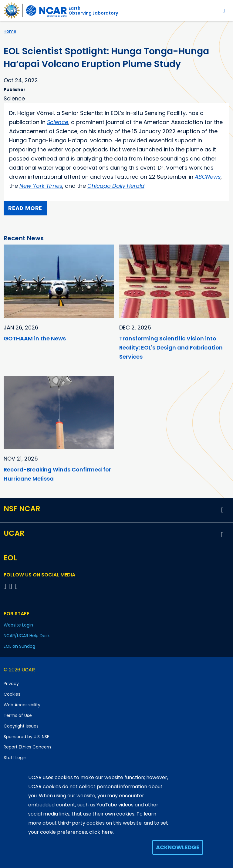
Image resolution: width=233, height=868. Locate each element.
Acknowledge (178, 847)
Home (10, 31)
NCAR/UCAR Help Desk (27, 636)
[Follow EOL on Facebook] (6, 586)
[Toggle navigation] (224, 10)
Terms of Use (18, 715)
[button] (222, 510)
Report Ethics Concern (27, 747)
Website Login (18, 625)
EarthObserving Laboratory (93, 11)
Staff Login (15, 758)
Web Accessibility (22, 705)
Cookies (12, 694)
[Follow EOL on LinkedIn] (17, 586)
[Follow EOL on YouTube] (12, 586)
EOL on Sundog (19, 646)
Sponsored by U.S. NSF (26, 737)
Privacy (11, 684)
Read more (25, 208)
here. (108, 832)
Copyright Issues (21, 726)
